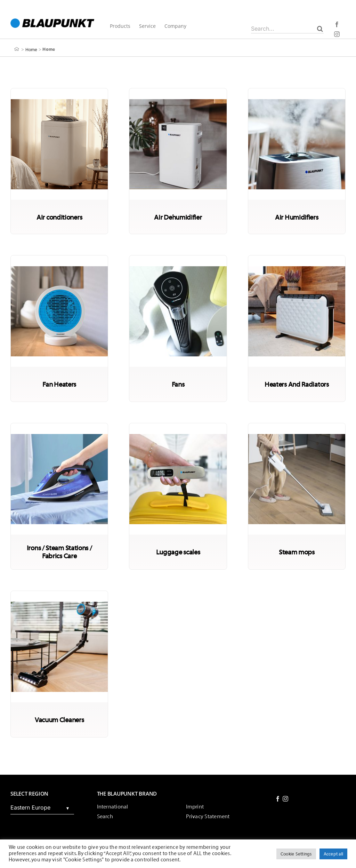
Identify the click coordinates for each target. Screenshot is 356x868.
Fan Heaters (59, 384)
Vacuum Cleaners (59, 720)
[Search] (320, 29)
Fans (178, 384)
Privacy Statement (208, 816)
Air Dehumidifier (178, 217)
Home (31, 49)
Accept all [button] (333, 854)
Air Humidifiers (297, 217)
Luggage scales (178, 552)
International (113, 807)
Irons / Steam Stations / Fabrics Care (59, 552)
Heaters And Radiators (297, 384)
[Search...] (287, 29)
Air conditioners (59, 217)
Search (105, 816)
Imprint (195, 807)
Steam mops (297, 552)
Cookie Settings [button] (296, 854)
